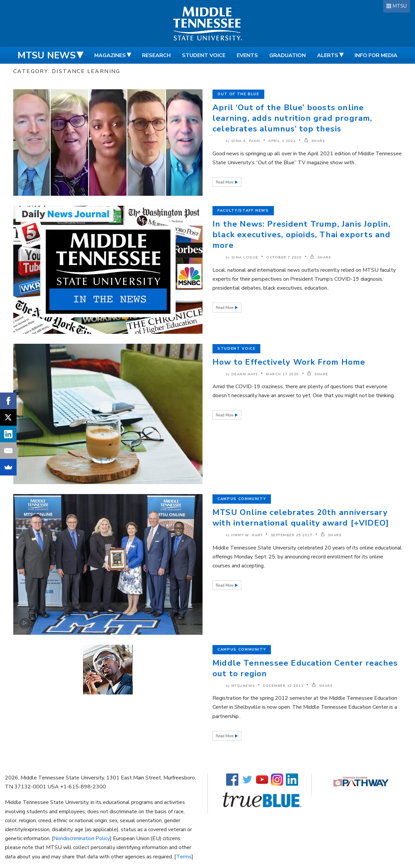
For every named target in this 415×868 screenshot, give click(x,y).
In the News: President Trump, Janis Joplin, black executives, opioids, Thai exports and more (302, 235)
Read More (225, 182)
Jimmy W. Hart (247, 535)
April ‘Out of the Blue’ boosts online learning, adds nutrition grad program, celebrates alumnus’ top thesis (292, 118)
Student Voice (204, 55)
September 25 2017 (292, 535)
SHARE (315, 141)
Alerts (328, 55)
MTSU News (47, 55)
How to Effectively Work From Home (289, 362)
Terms (184, 857)
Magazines (110, 55)
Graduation (288, 55)
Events (247, 55)
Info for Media (376, 55)
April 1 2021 (282, 141)
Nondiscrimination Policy (82, 838)
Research (156, 55)
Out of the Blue (238, 94)
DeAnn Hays (245, 374)
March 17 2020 (283, 374)
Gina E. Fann (246, 141)
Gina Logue (245, 257)
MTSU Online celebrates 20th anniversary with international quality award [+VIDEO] (301, 518)
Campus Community (242, 499)
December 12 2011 (283, 686)
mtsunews (243, 686)
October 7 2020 (284, 257)
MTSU (400, 6)
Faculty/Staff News (243, 211)
